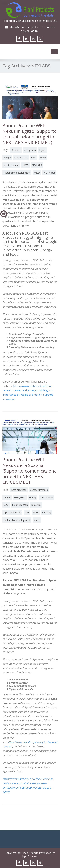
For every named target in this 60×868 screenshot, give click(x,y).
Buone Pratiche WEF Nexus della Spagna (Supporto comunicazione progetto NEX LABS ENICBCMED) (30, 471)
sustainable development (17, 173)
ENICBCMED (21, 158)
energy (7, 158)
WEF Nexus (49, 173)
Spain (36, 512)
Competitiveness (39, 490)
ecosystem (30, 150)
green (43, 158)
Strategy (47, 512)
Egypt (42, 150)
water (37, 173)
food (34, 158)
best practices (19, 490)
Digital (7, 497)
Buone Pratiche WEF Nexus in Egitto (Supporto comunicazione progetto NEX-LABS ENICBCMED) (30, 134)
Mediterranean (11, 165)
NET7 (26, 165)
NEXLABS (37, 165)
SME (27, 512)
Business (16, 150)
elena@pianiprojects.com (27, 27)
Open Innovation (12, 512)
